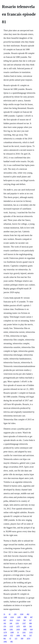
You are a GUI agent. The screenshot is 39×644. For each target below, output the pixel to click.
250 (15, 614)
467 (31, 617)
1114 (18, 620)
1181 (11, 629)
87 (10, 638)
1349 (5, 617)
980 (25, 617)
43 (10, 614)
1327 (24, 623)
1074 (28, 638)
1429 (5, 635)
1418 (18, 629)
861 (5, 638)
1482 (25, 629)
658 (24, 626)
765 (24, 620)
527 (30, 620)
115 (16, 638)
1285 (19, 617)
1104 (22, 614)
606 (30, 623)
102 (5, 623)
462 (28, 614)
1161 (24, 632)
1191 (17, 623)
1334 (12, 617)
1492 (5, 642)
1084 (18, 635)
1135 (11, 626)
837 (5, 620)
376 (5, 626)
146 (11, 623)
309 (22, 638)
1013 (11, 620)
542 (30, 626)
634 (31, 629)
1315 (31, 632)
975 (12, 635)
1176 (5, 632)
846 (5, 629)
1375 (18, 626)
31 (4, 614)
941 (25, 635)
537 (31, 635)
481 (12, 642)
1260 (12, 632)
